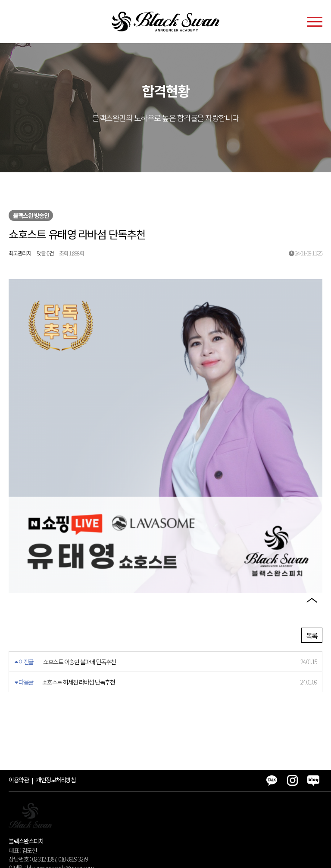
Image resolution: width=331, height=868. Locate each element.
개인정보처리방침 (56, 725)
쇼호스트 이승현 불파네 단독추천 (80, 607)
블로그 (312, 581)
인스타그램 (312, 556)
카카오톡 (312, 532)
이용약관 (19, 725)
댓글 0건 (45, 253)
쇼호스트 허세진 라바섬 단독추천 (79, 627)
